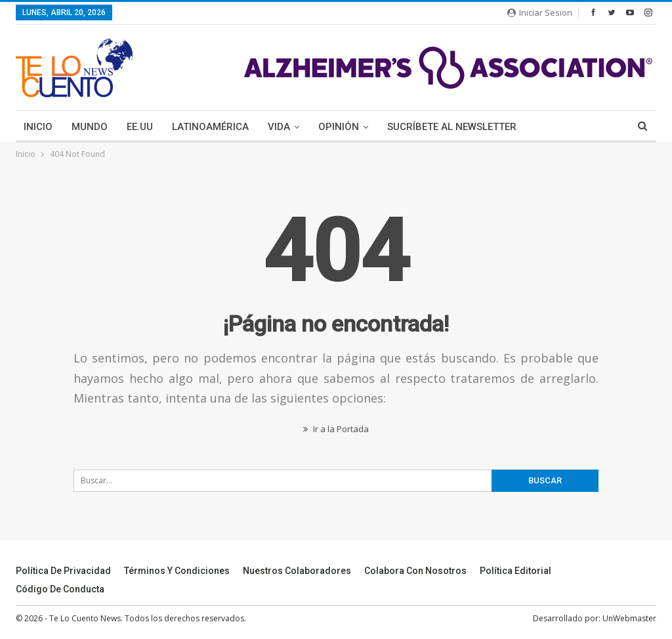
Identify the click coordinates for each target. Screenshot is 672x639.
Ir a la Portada (336, 429)
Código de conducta (60, 589)
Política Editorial (515, 571)
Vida (279, 127)
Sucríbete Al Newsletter (452, 127)
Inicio (38, 127)
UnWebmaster (629, 618)
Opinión (339, 127)
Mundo (90, 127)
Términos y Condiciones (177, 571)
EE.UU (140, 127)
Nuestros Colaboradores (297, 571)
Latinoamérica (210, 127)
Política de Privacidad (63, 571)
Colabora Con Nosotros (415, 571)
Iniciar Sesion (540, 12)
